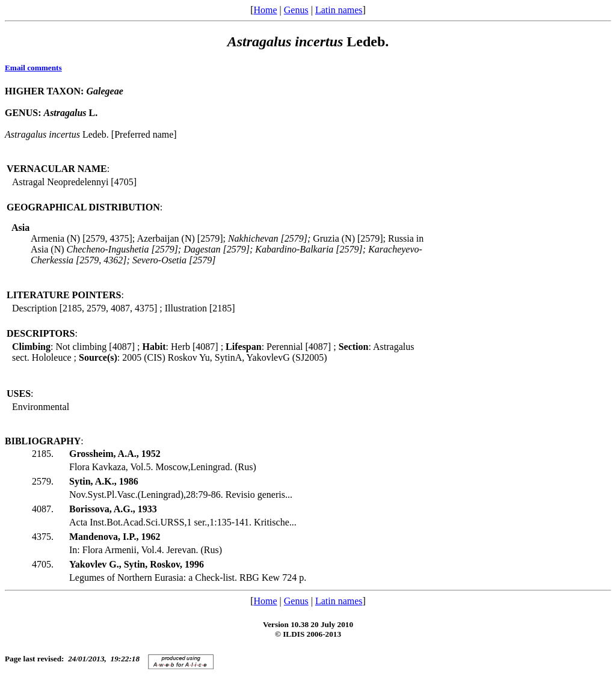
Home (265, 10)
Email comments (33, 68)
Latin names (339, 10)
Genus (296, 10)
